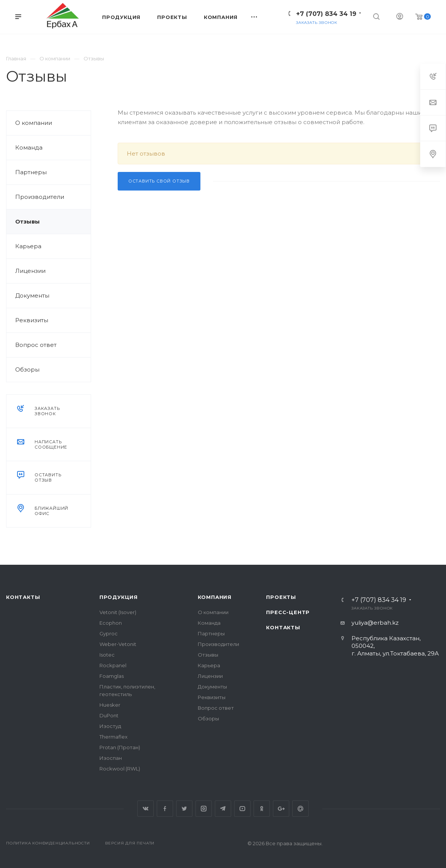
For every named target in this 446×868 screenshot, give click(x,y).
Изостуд (110, 726)
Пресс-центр (288, 612)
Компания (215, 597)
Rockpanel (113, 665)
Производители (40, 197)
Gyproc (109, 633)
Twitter (184, 809)
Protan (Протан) (120, 747)
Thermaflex (113, 737)
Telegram (223, 809)
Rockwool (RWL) (120, 769)
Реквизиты (32, 320)
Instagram (204, 809)
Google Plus (281, 809)
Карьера (28, 246)
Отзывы (28, 221)
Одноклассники (262, 809)
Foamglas (112, 676)
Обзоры (27, 369)
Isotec (107, 655)
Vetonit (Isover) (118, 612)
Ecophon (111, 623)
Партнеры (31, 172)
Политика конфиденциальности (48, 843)
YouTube (242, 809)
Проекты (281, 597)
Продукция (119, 597)
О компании (34, 123)
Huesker (110, 705)
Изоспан (111, 758)
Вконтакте (146, 809)
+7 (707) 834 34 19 (326, 14)
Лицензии (30, 271)
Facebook (165, 809)
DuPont (109, 715)
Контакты (23, 597)
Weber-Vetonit (118, 644)
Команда (29, 147)
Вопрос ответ (36, 345)
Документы (32, 295)
